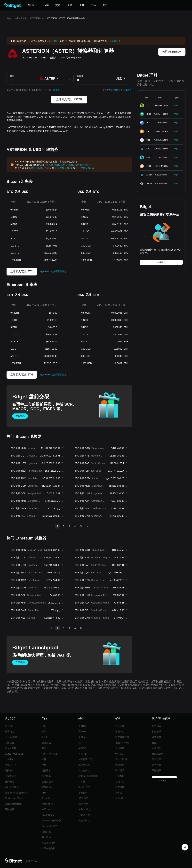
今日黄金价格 (48, 843)
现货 (44, 726)
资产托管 (120, 770)
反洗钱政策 (158, 754)
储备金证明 (11, 765)
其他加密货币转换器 (39, 168)
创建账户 (161, 262)
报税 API (120, 798)
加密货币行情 (85, 759)
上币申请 (120, 748)
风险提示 (157, 770)
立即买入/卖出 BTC (22, 271)
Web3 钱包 (47, 804)
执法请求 (157, 731)
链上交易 (46, 743)
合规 (154, 743)
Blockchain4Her (13, 804)
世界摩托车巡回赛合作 (16, 793)
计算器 (82, 782)
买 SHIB (83, 754)
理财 (44, 765)
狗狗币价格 (84, 821)
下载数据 (120, 776)
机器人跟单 (47, 782)
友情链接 (9, 782)
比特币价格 (84, 765)
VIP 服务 (120, 754)
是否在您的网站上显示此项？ (117, 90)
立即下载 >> (53, 41)
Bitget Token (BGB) (15, 754)
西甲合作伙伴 (12, 787)
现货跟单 (46, 770)
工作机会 (9, 743)
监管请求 (157, 737)
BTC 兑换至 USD (63, 168)
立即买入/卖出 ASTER (69, 99)
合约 (44, 731)
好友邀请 (120, 787)
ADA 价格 (83, 804)
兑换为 (80, 76)
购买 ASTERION (172, 52)
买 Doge (83, 737)
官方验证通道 (122, 737)
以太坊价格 (84, 770)
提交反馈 (120, 726)
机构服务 (120, 765)
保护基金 (9, 770)
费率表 (119, 793)
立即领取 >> (116, 41)
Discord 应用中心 (50, 826)
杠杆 (44, 759)
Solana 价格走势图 (88, 776)
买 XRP (82, 743)
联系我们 (9, 731)
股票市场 (46, 837)
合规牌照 (157, 748)
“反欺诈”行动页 (123, 743)
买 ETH (82, 731)
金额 (12, 76)
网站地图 (9, 809)
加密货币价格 (21, 18)
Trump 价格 (84, 815)
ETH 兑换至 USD (84, 168)
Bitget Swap (48, 815)
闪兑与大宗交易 (50, 754)
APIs (44, 793)
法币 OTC (47, 809)
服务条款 (157, 765)
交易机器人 (47, 787)
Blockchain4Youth (14, 798)
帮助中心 (120, 731)
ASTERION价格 (36, 18)
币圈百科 (83, 793)
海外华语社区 (12, 737)
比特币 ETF (84, 787)
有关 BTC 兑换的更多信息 (53, 271)
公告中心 (9, 759)
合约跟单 (46, 776)
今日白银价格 (48, 848)
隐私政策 (157, 759)
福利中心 (120, 782)
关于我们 (9, 726)
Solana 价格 (84, 809)
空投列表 (46, 832)
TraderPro (47, 798)
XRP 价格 (83, 798)
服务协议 (157, 726)
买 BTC (82, 726)
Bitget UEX (10, 776)
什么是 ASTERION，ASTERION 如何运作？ (69, 165)
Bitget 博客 (10, 748)
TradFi (45, 737)
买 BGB (82, 748)
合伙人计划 (121, 759)
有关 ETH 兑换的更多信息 (53, 375)
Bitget (9, 18)
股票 (44, 748)
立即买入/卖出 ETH (22, 375)
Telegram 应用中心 (51, 821)
